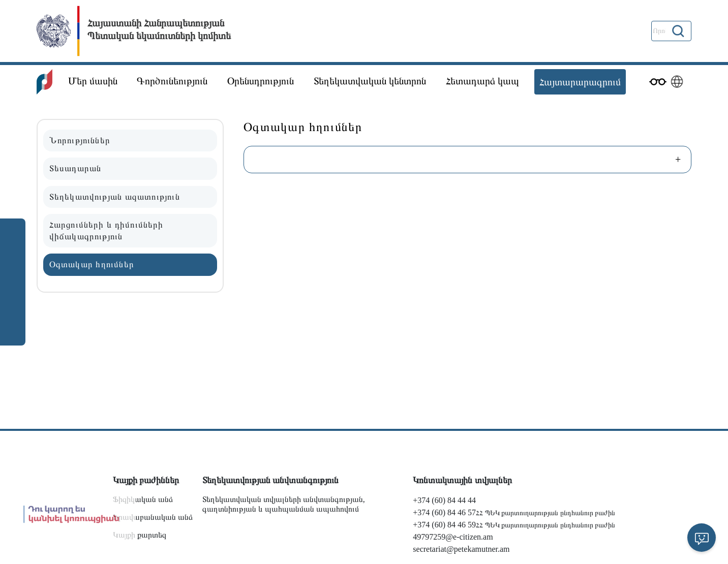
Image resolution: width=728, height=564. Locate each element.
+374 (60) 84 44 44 (444, 500)
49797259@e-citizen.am (453, 537)
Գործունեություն (172, 81)
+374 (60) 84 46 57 (444, 512)
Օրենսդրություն (261, 81)
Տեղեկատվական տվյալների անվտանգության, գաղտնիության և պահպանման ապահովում (284, 504)
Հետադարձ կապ (482, 81)
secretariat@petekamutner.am (461, 549)
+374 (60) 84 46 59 (444, 525)
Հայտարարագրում (580, 82)
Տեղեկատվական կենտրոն (370, 81)
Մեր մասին (93, 81)
